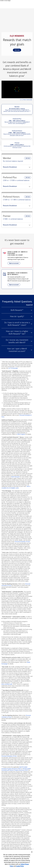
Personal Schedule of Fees (22, 542)
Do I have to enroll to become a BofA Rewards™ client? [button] (17, 324)
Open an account (13, 264)
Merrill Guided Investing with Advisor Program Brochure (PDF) (16, 769)
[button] (17, 109)
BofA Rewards (16, 477)
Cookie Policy (20, 866)
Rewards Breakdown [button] (10, 168)
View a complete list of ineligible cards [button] (16, 487)
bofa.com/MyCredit (7, 684)
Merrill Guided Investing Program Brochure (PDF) (14, 768)
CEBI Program (21, 434)
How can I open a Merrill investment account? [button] (17, 350)
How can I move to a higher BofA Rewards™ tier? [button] (17, 333)
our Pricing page (13, 368)
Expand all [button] (29, 305)
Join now (16, 50)
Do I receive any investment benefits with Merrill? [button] (17, 341)
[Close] (32, 852)
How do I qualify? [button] (17, 316)
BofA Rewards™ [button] (17, 310)
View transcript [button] (26, 100)
